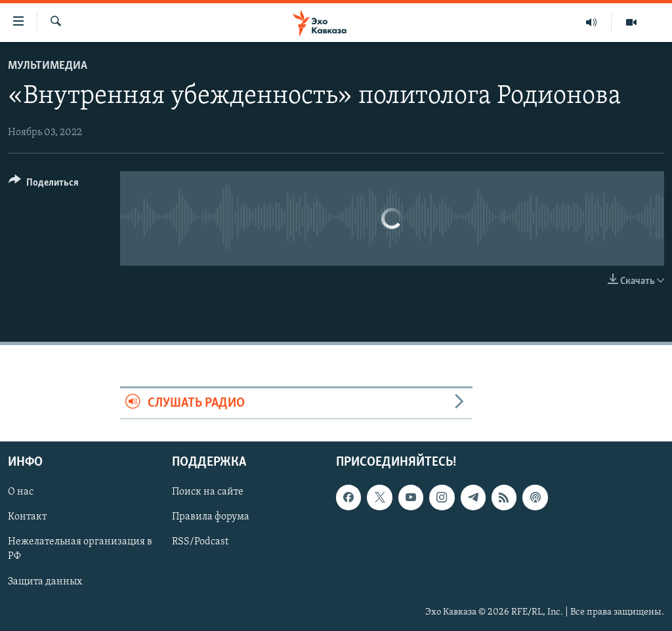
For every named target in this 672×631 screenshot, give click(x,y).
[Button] (44, 185)
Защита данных (45, 582)
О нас (21, 493)
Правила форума (211, 518)
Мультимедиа (48, 66)
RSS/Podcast (200, 542)
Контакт (27, 518)
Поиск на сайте (208, 493)
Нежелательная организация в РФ (80, 550)
